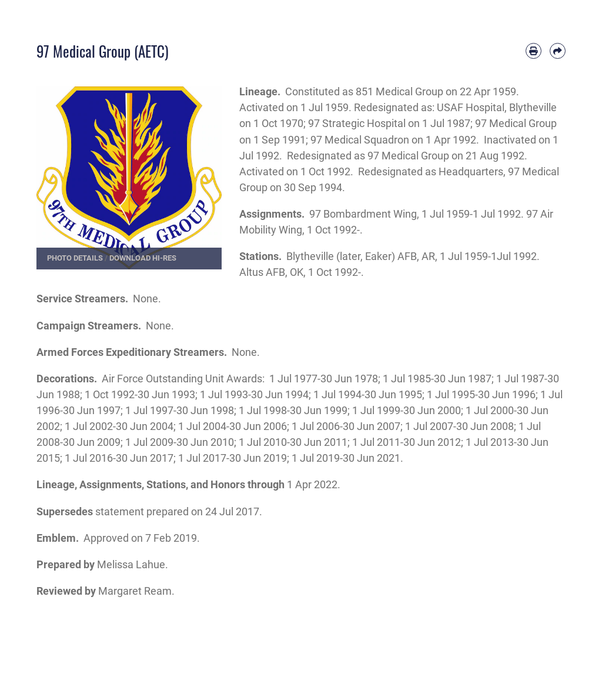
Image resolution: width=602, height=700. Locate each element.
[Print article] (534, 51)
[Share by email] (558, 51)
